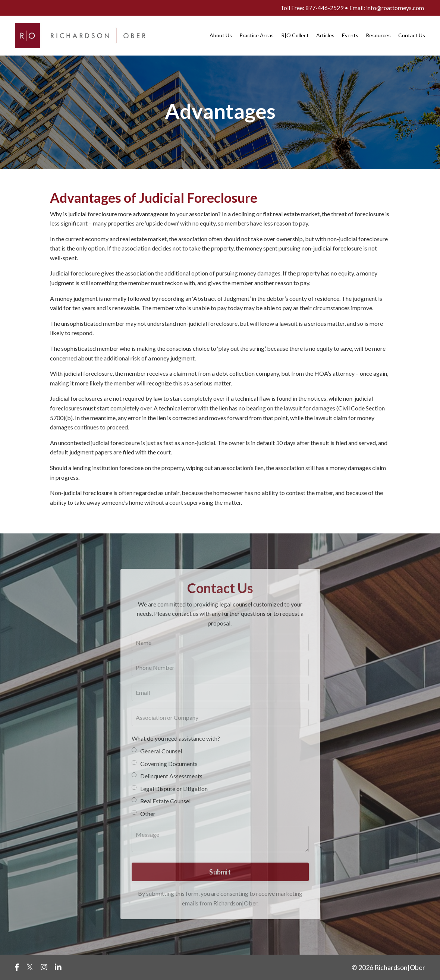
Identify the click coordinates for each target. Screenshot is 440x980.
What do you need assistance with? (176, 738)
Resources (378, 35)
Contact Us (412, 35)
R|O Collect (295, 35)
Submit (220, 872)
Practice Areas (257, 35)
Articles (325, 35)
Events (350, 35)
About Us (221, 35)
